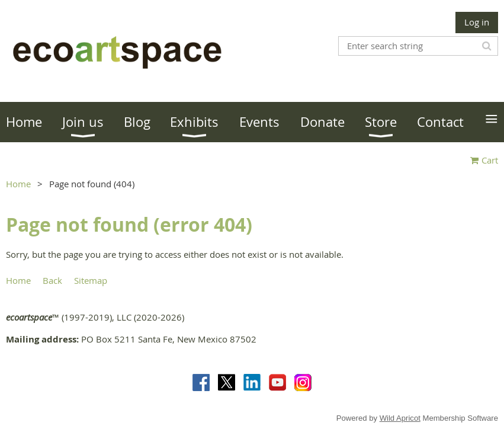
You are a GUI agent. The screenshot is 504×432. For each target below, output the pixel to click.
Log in (477, 22)
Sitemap (91, 280)
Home (18, 184)
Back (52, 280)
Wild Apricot (400, 418)
